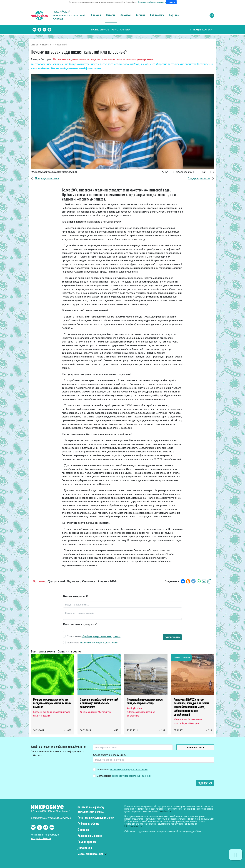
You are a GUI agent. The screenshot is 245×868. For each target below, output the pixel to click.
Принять (171, 2)
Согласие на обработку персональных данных (91, 809)
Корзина (174, 15)
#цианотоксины (74, 68)
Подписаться (201, 29)
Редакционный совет (90, 836)
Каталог (140, 15)
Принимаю (122, 769)
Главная (96, 15)
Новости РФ (61, 45)
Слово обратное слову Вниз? (110, 755)
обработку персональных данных (101, 636)
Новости (111, 15)
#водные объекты (145, 64)
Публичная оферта (88, 823)
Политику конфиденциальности (99, 642)
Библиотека (157, 15)
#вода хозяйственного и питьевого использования (101, 64)
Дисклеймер (85, 848)
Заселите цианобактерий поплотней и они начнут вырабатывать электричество (99, 703)
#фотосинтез (40, 712)
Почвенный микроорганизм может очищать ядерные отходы (145, 701)
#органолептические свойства (177, 64)
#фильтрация (92, 68)
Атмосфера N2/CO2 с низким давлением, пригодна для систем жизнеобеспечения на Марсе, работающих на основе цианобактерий (191, 707)
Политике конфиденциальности (152, 2)
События (126, 15)
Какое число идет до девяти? (80, 624)
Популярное (100, 29)
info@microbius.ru (41, 838)
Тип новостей (194, 747)
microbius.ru (165, 811)
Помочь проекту (87, 842)
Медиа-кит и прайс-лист (90, 854)
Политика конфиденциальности (96, 817)
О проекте (83, 830)
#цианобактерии (53, 68)
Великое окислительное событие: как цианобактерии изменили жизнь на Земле (52, 703)
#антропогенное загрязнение (50, 64)
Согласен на (124, 776)
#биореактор (180, 719)
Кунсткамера (121, 29)
